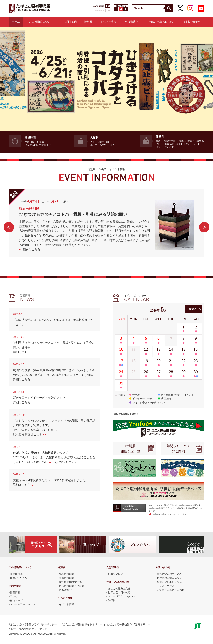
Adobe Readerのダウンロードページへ (170, 514)
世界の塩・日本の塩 (119, 592)
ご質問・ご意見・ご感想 (171, 590)
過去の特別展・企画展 (72, 586)
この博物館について (41, 22)
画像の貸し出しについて (171, 582)
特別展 (88, 22)
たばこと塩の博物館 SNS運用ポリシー (129, 624)
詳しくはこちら (38, 462)
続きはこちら (32, 249)
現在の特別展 (67, 574)
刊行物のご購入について (171, 578)
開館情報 (15, 592)
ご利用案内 (70, 22)
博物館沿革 (16, 574)
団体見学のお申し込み (169, 574)
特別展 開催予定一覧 (130, 449)
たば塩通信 (132, 22)
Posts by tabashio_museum (126, 414)
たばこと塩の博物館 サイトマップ (28, 629)
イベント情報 (108, 22)
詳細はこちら (22, 352)
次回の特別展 (67, 578)
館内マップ (16, 600)
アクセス (15, 596)
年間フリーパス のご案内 (178, 449)
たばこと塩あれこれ (161, 22)
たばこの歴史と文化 (119, 589)
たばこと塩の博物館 (30, 8)
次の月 (193, 309)
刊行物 (112, 600)
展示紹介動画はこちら (27, 434)
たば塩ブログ (115, 574)
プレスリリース (166, 586)
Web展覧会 (65, 590)
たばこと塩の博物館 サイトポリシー (82, 624)
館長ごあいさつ (19, 578)
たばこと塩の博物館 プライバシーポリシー (33, 624)
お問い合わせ (192, 22)
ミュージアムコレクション (123, 596)
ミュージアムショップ (23, 604)
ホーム (16, 22)
